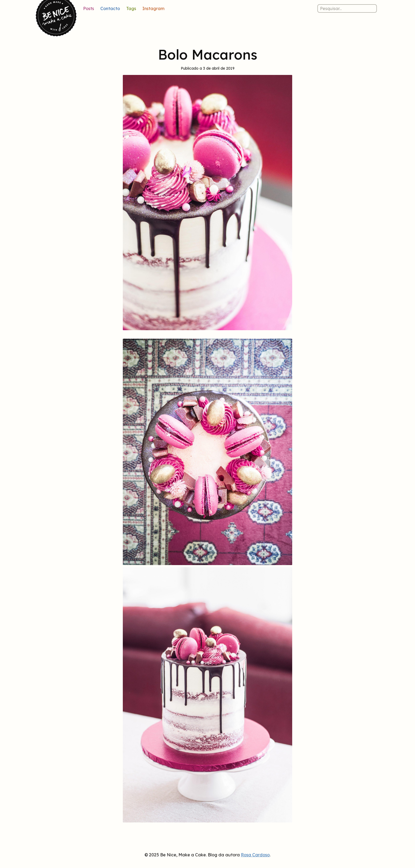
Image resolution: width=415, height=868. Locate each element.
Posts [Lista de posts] (89, 8)
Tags (131, 8)
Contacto (110, 8)
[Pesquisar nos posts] (347, 8)
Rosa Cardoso (255, 855)
